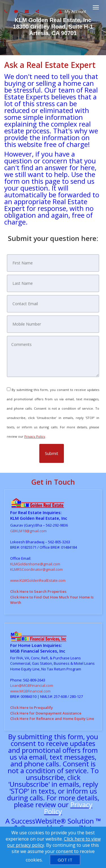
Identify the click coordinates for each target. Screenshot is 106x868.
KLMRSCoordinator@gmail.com (36, 569)
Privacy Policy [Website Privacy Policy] (35, 436)
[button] (52, 453)
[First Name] (53, 263)
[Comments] (53, 356)
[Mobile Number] (53, 324)
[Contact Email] (53, 304)
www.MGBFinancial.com (30, 691)
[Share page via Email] (38, 11)
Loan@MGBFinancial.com (32, 685)
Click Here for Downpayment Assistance (46, 713)
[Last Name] (53, 283)
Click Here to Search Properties (38, 591)
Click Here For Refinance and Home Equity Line (52, 719)
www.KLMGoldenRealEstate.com (38, 580)
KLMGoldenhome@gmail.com (35, 564)
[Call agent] (7, 11)
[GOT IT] (65, 860)
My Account (73, 11)
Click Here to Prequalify (32, 707)
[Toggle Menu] (96, 7)
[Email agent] (28, 11)
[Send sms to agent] (17, 11)
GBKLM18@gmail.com (28, 531)
